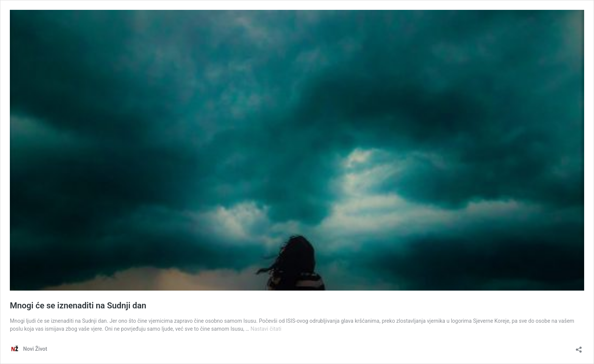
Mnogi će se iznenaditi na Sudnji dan (78, 306)
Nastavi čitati (266, 329)
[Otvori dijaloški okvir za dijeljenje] (579, 347)
